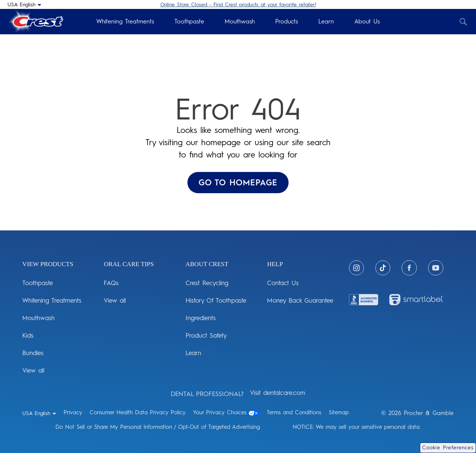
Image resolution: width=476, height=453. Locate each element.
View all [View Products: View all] (33, 370)
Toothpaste (189, 21)
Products (287, 21)
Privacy (73, 412)
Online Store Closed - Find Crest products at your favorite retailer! (238, 5)
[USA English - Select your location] (24, 4)
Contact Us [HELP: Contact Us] (283, 283)
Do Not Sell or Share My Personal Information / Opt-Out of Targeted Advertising (158, 427)
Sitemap (339, 412)
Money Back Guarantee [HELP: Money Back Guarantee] (300, 300)
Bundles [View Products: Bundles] (33, 353)
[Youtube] (436, 268)
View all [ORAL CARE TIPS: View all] (115, 300)
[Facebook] (409, 268)
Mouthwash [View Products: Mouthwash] (38, 318)
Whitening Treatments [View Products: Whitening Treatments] (52, 300)
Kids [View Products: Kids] (28, 335)
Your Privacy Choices (226, 412)
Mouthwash (240, 21)
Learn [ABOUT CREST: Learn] (193, 353)
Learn (326, 21)
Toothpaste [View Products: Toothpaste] (38, 283)
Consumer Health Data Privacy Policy (138, 412)
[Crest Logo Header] (35, 22)
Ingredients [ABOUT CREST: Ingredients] (201, 318)
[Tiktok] (383, 268)
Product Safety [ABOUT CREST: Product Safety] (206, 335)
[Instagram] (356, 268)
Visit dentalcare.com (278, 393)
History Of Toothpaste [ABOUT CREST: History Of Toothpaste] (216, 300)
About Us (367, 21)
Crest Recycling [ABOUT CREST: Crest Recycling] (207, 283)
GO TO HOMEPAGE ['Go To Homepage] (238, 183)
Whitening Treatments (125, 21)
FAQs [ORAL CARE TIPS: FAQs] (111, 283)
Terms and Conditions (294, 412)
